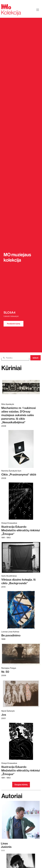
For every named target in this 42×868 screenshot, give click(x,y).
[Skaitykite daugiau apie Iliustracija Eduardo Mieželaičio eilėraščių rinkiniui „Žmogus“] (21, 501)
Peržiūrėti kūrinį (13, 324)
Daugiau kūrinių (21, 785)
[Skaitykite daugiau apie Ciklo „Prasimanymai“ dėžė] (21, 449)
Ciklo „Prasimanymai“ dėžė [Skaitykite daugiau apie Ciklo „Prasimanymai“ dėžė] (19, 474)
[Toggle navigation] (38, 10)
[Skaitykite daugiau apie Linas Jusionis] (21, 821)
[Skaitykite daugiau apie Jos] (21, 694)
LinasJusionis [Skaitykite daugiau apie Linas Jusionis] (6, 845)
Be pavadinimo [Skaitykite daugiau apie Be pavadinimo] (11, 635)
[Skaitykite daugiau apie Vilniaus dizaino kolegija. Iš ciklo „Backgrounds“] (21, 557)
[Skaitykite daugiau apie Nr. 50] (21, 654)
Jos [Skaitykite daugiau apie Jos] (4, 715)
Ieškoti (36, 358)
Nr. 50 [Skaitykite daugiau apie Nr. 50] (5, 672)
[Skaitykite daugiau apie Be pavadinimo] (21, 610)
